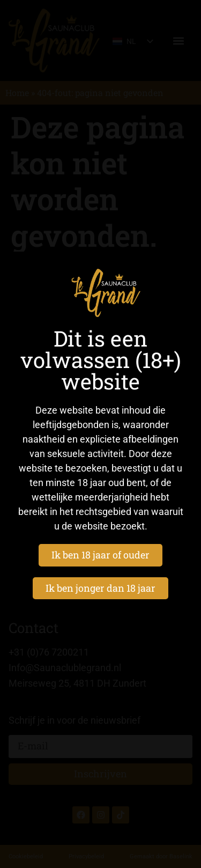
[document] (100, 434)
